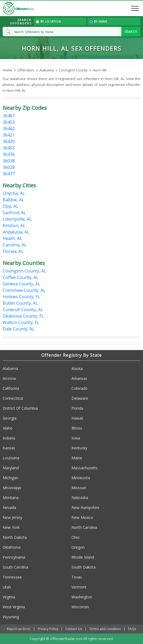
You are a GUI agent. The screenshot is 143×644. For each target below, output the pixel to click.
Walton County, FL (21, 322)
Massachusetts (85, 468)
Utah (7, 587)
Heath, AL (12, 238)
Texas (77, 577)
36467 (9, 116)
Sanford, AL (14, 213)
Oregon (78, 547)
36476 (9, 154)
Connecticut (13, 398)
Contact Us (74, 629)
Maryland (11, 468)
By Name (98, 21)
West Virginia (14, 607)
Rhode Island (83, 557)
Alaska (77, 368)
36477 (9, 174)
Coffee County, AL (21, 277)
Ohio (76, 537)
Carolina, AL (15, 245)
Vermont (79, 587)
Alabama (10, 368)
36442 (9, 129)
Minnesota (81, 478)
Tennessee (12, 577)
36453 (9, 122)
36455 (9, 148)
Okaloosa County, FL (23, 316)
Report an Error (19, 629)
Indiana (9, 438)
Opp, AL (11, 206)
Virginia (9, 597)
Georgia (10, 418)
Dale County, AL (19, 329)
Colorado (80, 388)
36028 (9, 167)
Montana (11, 498)
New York (11, 527)
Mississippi (12, 488)
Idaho (8, 428)
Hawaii (77, 418)
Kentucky (79, 448)
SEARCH (131, 32)
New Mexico (82, 517)
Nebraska (80, 498)
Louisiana (11, 458)
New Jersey (12, 517)
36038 (9, 161)
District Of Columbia (20, 408)
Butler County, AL (20, 303)
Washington (82, 597)
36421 (9, 135)
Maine (77, 458)
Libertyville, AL (17, 219)
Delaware (80, 398)
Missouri (79, 488)
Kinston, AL (14, 225)
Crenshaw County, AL (24, 290)
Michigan (10, 478)
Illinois (77, 428)
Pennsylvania (14, 557)
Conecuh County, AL (23, 310)
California (11, 388)
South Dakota (84, 567)
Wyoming (11, 617)
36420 (9, 141)
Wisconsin (80, 607)
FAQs (132, 629)
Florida (77, 408)
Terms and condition (105, 629)
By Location (48, 21)
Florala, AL (13, 251)
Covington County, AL (25, 271)
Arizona (9, 378)
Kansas (9, 448)
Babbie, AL (13, 200)
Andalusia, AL (16, 232)
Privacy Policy (48, 629)
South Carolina (15, 567)
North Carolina (84, 527)
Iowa (76, 438)
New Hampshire (85, 507)
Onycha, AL (14, 193)
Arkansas (79, 378)
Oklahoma (12, 547)
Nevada (9, 507)
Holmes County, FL (21, 297)
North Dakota (15, 537)
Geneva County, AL (22, 284)
